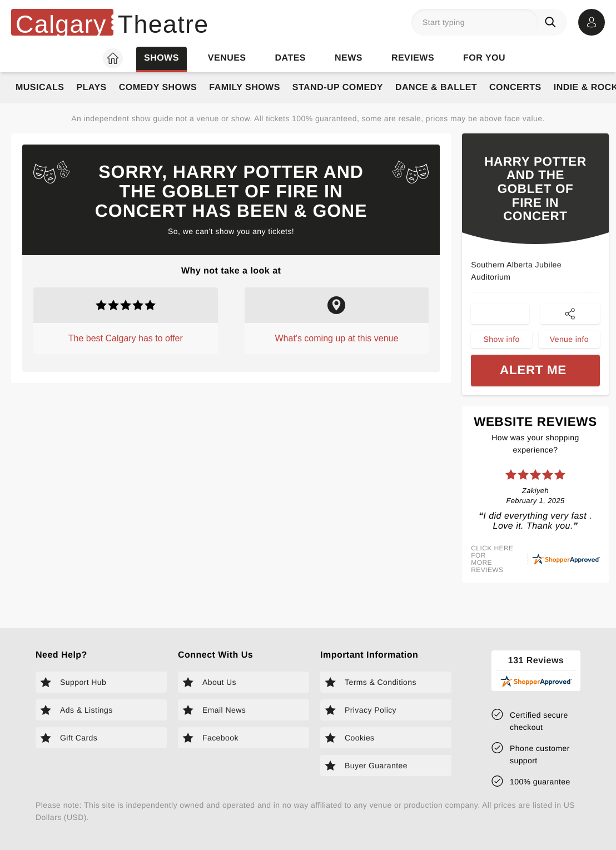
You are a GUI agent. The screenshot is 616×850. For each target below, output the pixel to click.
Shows (162, 58)
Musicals (40, 88)
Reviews (413, 58)
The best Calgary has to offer (126, 338)
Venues (227, 58)
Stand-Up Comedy (338, 88)
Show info (501, 340)
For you (484, 58)
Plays (91, 88)
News (349, 58)
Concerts (515, 88)
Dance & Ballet (436, 88)
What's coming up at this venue (337, 338)
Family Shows (245, 88)
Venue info (569, 340)
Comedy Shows (158, 88)
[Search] (553, 22)
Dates (290, 58)
